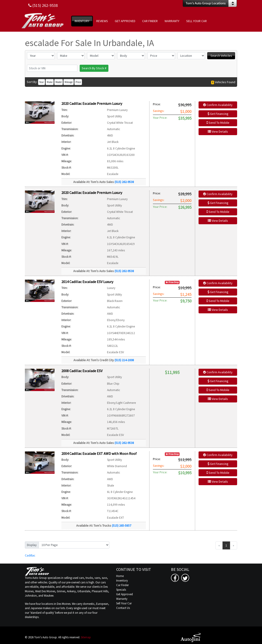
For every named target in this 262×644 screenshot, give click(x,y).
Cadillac (30, 555)
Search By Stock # (94, 68)
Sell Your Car (124, 603)
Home (120, 576)
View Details (218, 131)
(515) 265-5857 (122, 526)
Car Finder (122, 585)
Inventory (122, 581)
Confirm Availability (218, 105)
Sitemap (86, 637)
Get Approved (124, 594)
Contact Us (123, 608)
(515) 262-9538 (124, 182)
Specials (121, 590)
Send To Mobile (218, 123)
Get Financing (218, 114)
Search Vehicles (221, 56)
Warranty (122, 599)
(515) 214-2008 (124, 360)
